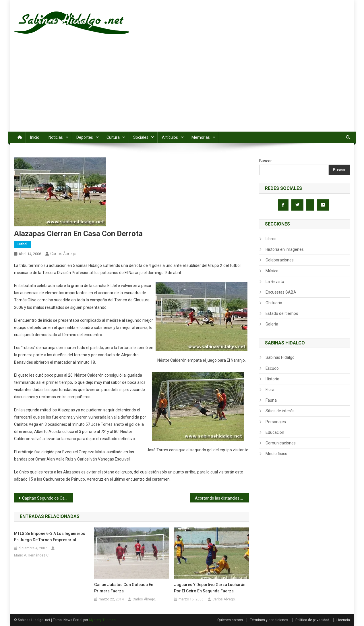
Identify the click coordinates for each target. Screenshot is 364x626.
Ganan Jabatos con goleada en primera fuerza (124, 588)
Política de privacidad (312, 620)
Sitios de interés (280, 411)
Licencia (343, 620)
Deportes (85, 137)
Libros (271, 239)
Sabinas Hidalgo (280, 357)
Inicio (35, 137)
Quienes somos (230, 620)
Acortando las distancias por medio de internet (222, 498)
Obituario (274, 303)
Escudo (272, 368)
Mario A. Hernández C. (32, 555)
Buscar (266, 161)
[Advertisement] (182, 88)
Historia (272, 379)
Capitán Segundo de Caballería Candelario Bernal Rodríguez (48, 498)
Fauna (271, 400)
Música (272, 271)
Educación (275, 432)
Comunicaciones (281, 443)
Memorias (201, 137)
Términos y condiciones (269, 620)
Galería (272, 324)
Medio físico (276, 454)
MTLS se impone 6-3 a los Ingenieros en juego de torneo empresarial (50, 537)
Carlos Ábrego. (64, 254)
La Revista (275, 282)
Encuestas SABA (281, 292)
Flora (270, 390)
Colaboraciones (280, 260)
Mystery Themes (102, 620)
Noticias (56, 137)
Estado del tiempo (282, 313)
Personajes (276, 422)
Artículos (170, 137)
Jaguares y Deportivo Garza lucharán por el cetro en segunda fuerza (210, 588)
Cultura (113, 137)
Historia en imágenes (285, 249)
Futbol (22, 244)
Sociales (141, 137)
